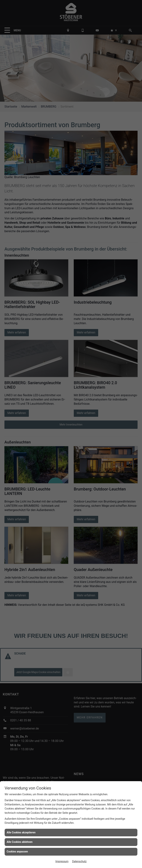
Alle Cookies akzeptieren (21, 832)
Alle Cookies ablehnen (20, 842)
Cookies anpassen (17, 852)
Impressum (62, 861)
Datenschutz (79, 861)
